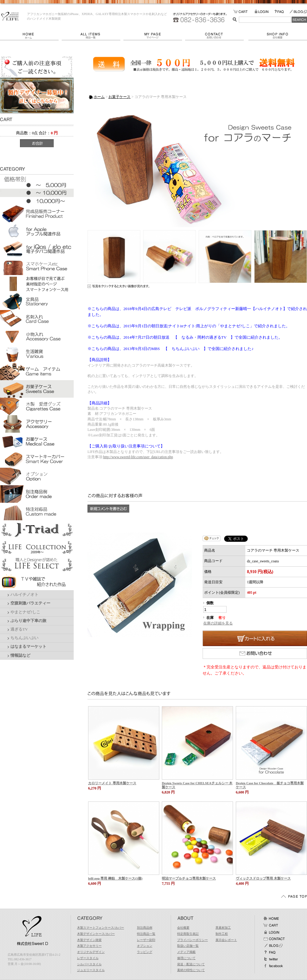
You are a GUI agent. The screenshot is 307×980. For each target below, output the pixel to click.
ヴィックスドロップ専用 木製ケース (263, 878)
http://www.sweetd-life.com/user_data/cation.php (138, 457)
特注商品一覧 (146, 934)
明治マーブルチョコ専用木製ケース (189, 878)
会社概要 (278, 36)
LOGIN (264, 12)
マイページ (154, 36)
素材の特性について (191, 970)
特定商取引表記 (188, 934)
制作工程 (222, 934)
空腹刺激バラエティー (30, 603)
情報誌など (20, 655)
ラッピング (145, 952)
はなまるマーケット (28, 647)
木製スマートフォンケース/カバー (101, 928)
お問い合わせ (217, 36)
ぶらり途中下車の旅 (28, 621)
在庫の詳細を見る (218, 623)
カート (271, 925)
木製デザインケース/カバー (96, 934)
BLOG (298, 12)
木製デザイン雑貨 (89, 940)
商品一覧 (93, 36)
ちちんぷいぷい (24, 638)
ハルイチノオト (24, 595)
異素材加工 (223, 928)
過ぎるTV (19, 629)
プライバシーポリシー (192, 940)
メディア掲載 (186, 952)
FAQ (282, 12)
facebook (273, 966)
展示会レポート (226, 940)
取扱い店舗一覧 (188, 946)
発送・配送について (191, 964)
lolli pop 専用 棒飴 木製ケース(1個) (115, 878)
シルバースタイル (89, 964)
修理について (186, 958)
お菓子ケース (119, 97)
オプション (145, 946)
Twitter (271, 959)
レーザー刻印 (146, 940)
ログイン (271, 932)
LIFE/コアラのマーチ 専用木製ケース (10, 16)
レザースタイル (88, 958)
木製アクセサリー (89, 946)
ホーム (31, 36)
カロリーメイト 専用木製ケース (112, 783)
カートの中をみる (244, 12)
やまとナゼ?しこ (25, 612)
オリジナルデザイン (91, 952)
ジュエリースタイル (91, 970)
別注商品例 (145, 928)
